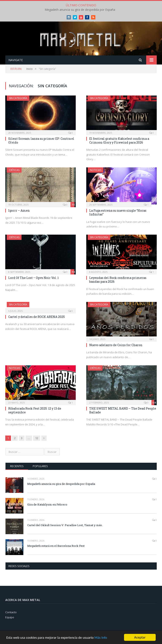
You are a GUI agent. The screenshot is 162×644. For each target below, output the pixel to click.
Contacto (11, 612)
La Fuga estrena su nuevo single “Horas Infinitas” (118, 212)
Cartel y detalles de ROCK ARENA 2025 (36, 317)
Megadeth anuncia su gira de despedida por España (80, 10)
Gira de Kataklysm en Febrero (47, 504)
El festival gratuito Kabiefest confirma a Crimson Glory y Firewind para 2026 (119, 140)
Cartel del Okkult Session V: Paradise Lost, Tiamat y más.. (65, 525)
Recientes (17, 466)
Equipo (10, 617)
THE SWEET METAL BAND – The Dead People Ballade (123, 410)
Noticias (96, 170)
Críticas (14, 170)
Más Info (101, 638)
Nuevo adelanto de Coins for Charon (116, 345)
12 (37, 438)
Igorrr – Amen (19, 210)
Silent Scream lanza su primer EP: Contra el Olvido (41, 140)
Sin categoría (18, 98)
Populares (40, 466)
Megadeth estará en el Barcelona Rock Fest (56, 546)
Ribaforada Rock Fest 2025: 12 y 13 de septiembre (35, 410)
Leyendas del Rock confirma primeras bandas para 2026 (118, 280)
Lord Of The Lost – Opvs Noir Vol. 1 (33, 278)
